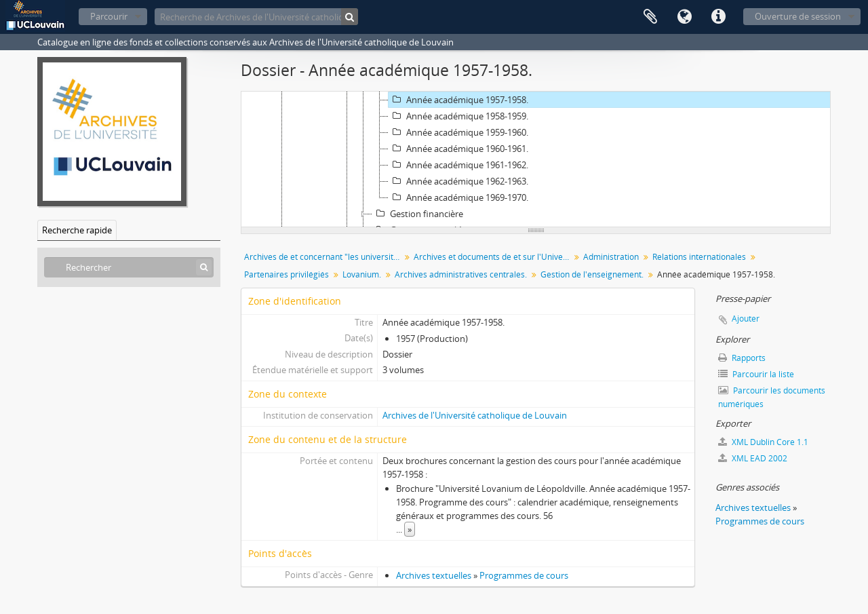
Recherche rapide (77, 230)
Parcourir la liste (756, 374)
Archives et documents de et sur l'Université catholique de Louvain (493, 257)
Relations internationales (699, 257)
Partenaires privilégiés (287, 274)
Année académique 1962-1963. (458, 181)
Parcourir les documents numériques (772, 397)
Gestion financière (418, 214)
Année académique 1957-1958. (458, 100)
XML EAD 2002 (753, 458)
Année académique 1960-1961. (458, 149)
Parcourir (109, 16)
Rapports (742, 358)
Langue (684, 17)
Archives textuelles (434, 575)
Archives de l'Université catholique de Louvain (475, 415)
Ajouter (746, 319)
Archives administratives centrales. (461, 274)
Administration (611, 257)
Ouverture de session (798, 16)
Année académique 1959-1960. (458, 132)
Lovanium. (362, 274)
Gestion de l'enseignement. (592, 274)
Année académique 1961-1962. (458, 165)
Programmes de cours (524, 575)
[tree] (536, 159)
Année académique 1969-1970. (458, 197)
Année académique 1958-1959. (458, 116)
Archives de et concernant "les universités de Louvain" (324, 257)
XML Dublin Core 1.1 (763, 442)
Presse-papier (650, 17)
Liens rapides (718, 17)
